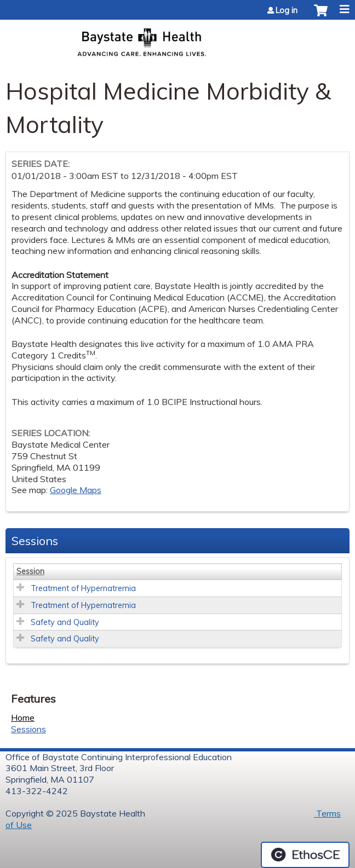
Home (23, 717)
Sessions (28, 729)
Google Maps (76, 490)
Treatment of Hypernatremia (83, 588)
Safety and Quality (65, 622)
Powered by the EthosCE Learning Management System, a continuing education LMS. (305, 855)
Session (30, 571)
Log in (287, 10)
